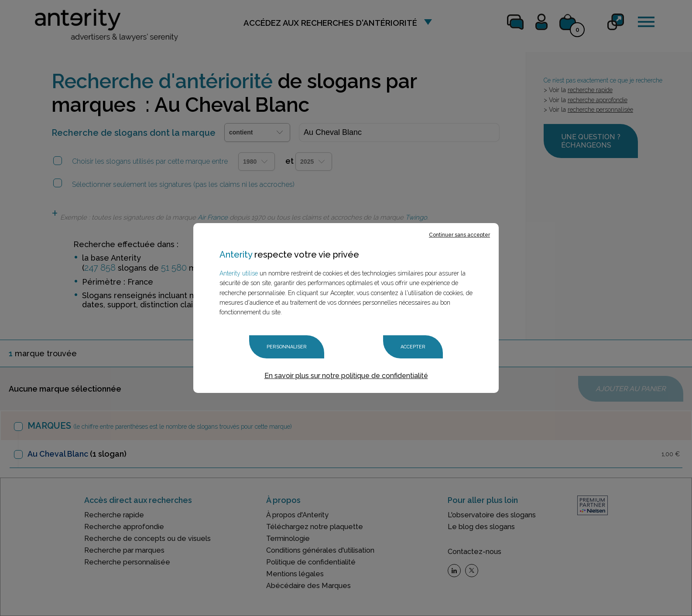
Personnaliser (287, 347)
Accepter (413, 347)
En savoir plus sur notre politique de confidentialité (346, 376)
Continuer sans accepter (459, 235)
